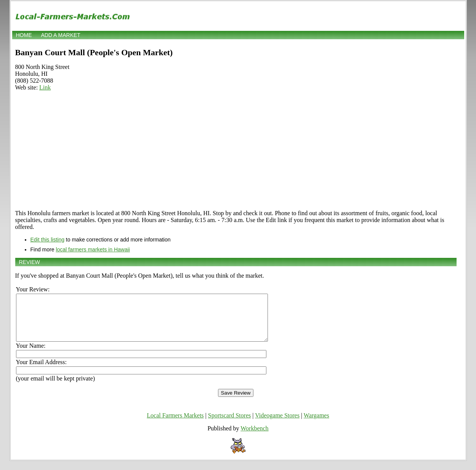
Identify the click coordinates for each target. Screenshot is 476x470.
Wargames (317, 424)
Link (45, 87)
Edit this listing (47, 240)
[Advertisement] (236, 150)
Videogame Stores (277, 424)
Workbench (254, 437)
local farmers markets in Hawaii (93, 249)
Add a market (60, 35)
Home (24, 35)
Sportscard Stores (229, 424)
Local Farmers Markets (175, 424)
